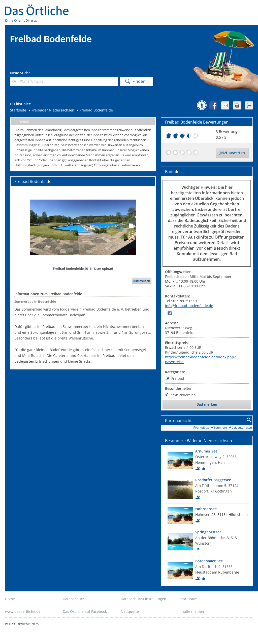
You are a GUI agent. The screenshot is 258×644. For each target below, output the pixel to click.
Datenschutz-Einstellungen (143, 599)
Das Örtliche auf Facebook (85, 611)
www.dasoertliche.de (23, 611)
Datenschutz (73, 599)
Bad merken (207, 404)
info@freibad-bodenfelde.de (189, 306)
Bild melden (142, 281)
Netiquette (130, 611)
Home (10, 599)
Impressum (188, 599)
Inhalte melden (191, 611)
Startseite (18, 110)
